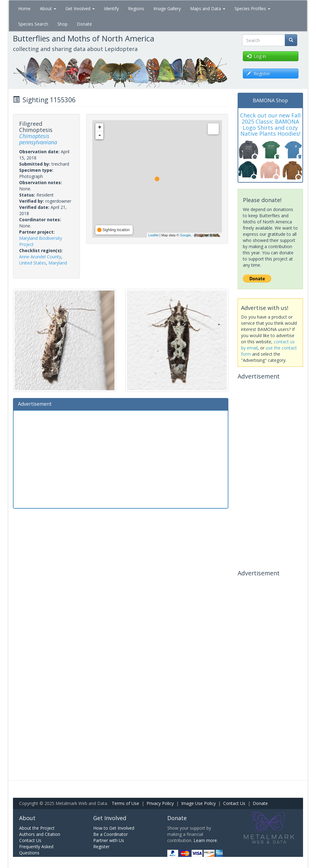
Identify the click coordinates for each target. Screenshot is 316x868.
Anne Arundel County (40, 257)
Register (101, 847)
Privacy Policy (160, 803)
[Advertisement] (121, 459)
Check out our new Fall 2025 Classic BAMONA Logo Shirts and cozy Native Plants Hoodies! (270, 124)
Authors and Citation (40, 834)
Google (185, 235)
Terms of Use (125, 803)
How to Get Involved (114, 828)
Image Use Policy (198, 803)
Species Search (33, 24)
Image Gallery (167, 8)
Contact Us (234, 803)
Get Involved (80, 8)
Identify (111, 8)
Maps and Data (208, 8)
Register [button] (258, 73)
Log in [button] (256, 56)
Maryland (58, 263)
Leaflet (154, 235)
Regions (136, 8)
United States (33, 263)
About (48, 8)
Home (24, 8)
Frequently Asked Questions (36, 850)
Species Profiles (252, 8)
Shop (62, 24)
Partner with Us (109, 840)
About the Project (37, 828)
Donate (84, 24)
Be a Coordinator (110, 834)
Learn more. (206, 840)
